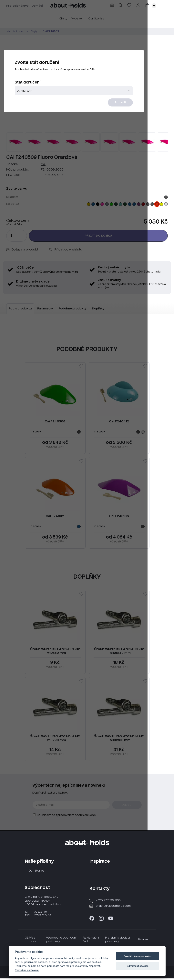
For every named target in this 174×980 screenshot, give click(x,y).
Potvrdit (145, 112)
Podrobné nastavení (27, 970)
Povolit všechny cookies (137, 956)
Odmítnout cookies (137, 966)
